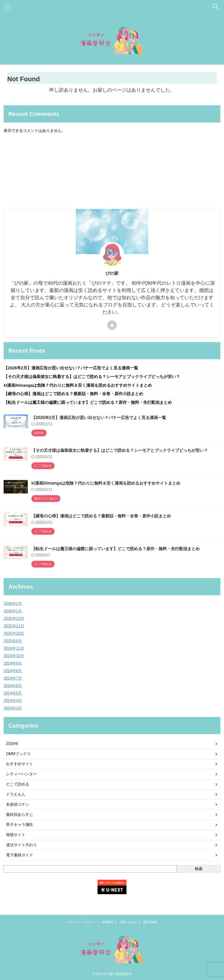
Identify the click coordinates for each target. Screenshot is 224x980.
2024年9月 (13, 665)
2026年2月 (13, 605)
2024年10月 (14, 657)
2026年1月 (13, 612)
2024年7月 (13, 680)
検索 (199, 870)
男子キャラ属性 (20, 826)
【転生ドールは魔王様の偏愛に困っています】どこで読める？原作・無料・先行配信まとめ (93, 404)
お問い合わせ (128, 921)
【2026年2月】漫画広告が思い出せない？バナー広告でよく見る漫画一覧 (75, 368)
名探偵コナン (18, 806)
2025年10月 (14, 635)
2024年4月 (13, 702)
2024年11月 (14, 650)
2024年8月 (13, 672)
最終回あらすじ (20, 816)
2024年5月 (13, 695)
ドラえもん (16, 796)
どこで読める (18, 786)
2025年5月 (13, 642)
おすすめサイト (20, 765)
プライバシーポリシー (81, 921)
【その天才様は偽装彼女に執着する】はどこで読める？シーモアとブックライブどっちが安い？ (97, 377)
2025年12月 (14, 620)
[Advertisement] (110, 173)
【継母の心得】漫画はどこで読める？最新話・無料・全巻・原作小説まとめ (77, 395)
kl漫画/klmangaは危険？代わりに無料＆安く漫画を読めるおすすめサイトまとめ (82, 386)
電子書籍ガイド (20, 856)
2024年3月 (13, 710)
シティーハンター (21, 775)
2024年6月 (13, 687)
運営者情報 (150, 921)
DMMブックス (18, 755)
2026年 (12, 745)
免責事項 (107, 921)
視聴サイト (16, 836)
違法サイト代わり (21, 846)
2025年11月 (14, 627)
